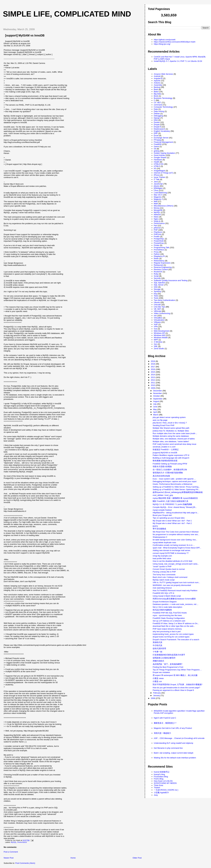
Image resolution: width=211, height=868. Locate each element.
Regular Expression (162, 263)
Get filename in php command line (168, 748)
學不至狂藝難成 (159, 529)
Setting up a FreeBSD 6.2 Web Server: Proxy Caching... (176, 487)
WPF (156, 340)
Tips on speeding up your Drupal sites (169, 518)
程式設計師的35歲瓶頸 (162, 610)
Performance (22, 842)
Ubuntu (157, 302)
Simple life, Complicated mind (67, 14)
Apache (157, 81)
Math (156, 204)
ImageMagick (159, 171)
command (158, 105)
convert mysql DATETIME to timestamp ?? (171, 553)
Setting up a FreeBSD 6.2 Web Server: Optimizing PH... (176, 489)
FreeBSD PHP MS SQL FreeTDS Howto (170, 613)
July (155, 404)
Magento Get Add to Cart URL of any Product (173, 728)
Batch (156, 92)
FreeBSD (158, 144)
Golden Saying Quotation (164, 153)
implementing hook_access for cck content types (173, 634)
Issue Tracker (160, 177)
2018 (153, 364)
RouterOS (158, 272)
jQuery (157, 186)
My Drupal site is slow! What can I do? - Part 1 (172, 521)
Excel (156, 135)
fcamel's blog (159, 774)
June (155, 407)
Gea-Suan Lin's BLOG (163, 781)
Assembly (158, 85)
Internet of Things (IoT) (164, 173)
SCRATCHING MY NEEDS (165, 783)
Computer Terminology (163, 107)
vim (155, 316)
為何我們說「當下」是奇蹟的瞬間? (167, 664)
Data (156, 109)
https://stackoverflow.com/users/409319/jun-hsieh (175, 42)
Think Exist (159, 785)
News (156, 217)
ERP (156, 133)
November (158, 393)
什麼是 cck (157, 681)
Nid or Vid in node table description (167, 607)
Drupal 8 (157, 127)
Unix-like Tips (159, 307)
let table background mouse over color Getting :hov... (175, 540)
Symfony (158, 291)
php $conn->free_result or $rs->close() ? (170, 423)
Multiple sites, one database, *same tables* (171, 441)
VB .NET (158, 309)
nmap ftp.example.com (162, 556)
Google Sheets (160, 157)
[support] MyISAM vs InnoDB (25, 35)
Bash (156, 89)
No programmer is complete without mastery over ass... (176, 534)
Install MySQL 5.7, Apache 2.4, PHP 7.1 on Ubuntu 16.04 (178, 61)
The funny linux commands (164, 575)
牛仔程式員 (157, 645)
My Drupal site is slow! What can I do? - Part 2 (172, 523)
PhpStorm (158, 232)
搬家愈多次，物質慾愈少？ (165, 723)
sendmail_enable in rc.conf (164, 447)
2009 (153, 388)
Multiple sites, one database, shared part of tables (174, 439)
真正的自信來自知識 (161, 476)
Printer (157, 245)
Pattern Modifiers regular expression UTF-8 (171, 455)
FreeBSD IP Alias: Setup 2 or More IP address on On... (176, 623)
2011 (153, 383)
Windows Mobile (161, 338)
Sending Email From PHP (164, 425)
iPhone (157, 175)
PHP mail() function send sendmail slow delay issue (174, 444)
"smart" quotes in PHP (162, 566)
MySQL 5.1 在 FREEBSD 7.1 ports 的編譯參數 (172, 504)
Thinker (157, 788)
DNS (156, 120)
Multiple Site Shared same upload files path (171, 428)
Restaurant (159, 265)
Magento (158, 197)
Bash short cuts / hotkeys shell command (170, 577)
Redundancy (159, 261)
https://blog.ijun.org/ (162, 44)
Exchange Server (161, 138)
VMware (157, 322)
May (155, 409)
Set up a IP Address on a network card (169, 621)
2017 (153, 367)
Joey (156, 795)
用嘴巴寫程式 (158, 661)
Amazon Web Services (163, 74)
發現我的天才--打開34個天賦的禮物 (168, 473)
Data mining (159, 111)
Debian (157, 114)
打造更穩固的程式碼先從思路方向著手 (169, 655)
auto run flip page (160, 420)
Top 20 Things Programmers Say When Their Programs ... (177, 670)
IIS (155, 168)
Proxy (156, 252)
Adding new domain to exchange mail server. (172, 550)
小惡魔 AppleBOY (161, 793)
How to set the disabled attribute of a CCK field (172, 561)
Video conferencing (162, 313)
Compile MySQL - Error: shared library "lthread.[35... (175, 507)
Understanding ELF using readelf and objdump (174, 743)
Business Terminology (163, 98)
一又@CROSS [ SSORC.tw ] (166, 790)
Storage (157, 289)
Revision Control (161, 269)
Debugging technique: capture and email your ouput (175, 481)
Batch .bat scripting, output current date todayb (174, 753)
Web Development (162, 331)
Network (157, 215)
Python (157, 254)
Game (156, 146)
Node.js (157, 221)
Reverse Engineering (163, 267)
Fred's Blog (159, 779)
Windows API (159, 333)
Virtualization (159, 320)
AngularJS (158, 78)
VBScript (158, 311)
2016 (153, 369)
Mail (156, 201)
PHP (156, 230)
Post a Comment (11, 852)
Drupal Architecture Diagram (165, 602)
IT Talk (157, 179)
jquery (155, 526)
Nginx (156, 219)
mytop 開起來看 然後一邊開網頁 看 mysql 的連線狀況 (175, 498)
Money (157, 208)
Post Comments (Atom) (25, 863)
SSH (156, 287)
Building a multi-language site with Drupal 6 (171, 458)
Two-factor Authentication (165, 300)
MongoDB (158, 210)
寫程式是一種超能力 (162, 733)
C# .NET (158, 103)
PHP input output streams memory (167, 629)
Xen (156, 344)
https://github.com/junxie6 (165, 40)
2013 (153, 377)
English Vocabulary (162, 131)
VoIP (156, 324)
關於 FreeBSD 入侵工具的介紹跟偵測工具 (170, 501)
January (157, 695)
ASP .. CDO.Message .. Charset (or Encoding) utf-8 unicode (179, 738)
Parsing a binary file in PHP (164, 572)
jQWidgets (158, 188)
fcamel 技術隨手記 (162, 772)
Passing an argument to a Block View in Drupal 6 (173, 690)
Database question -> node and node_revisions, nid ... (176, 604)
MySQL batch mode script (164, 580)
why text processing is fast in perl (167, 631)
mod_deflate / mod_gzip (163, 495)
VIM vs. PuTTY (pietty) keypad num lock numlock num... (176, 582)
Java (156, 182)
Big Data (158, 94)
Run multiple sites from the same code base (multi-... (175, 433)
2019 (153, 361)
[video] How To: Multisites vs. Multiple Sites (171, 431)
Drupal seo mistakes (161, 672)
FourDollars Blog (161, 777)
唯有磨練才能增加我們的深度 (165, 461)
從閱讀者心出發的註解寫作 (164, 658)
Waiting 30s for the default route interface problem (175, 758)
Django (157, 118)
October (157, 396)
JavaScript (158, 184)
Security (157, 278)
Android (157, 76)
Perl (156, 226)
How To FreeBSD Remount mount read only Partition (175, 591)
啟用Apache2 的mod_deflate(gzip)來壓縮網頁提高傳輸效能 (178, 492)
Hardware (158, 160)
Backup (157, 87)
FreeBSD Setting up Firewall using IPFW (170, 464)
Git (155, 149)
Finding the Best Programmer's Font (168, 667)
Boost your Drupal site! (162, 515)
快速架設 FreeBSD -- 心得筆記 (166, 450)
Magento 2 (158, 199)
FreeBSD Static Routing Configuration (169, 618)
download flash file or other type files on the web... (174, 626)
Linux (156, 190)
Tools (156, 298)
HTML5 (157, 166)
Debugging (158, 116)
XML (156, 346)
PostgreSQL (159, 239)
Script (156, 276)
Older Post (137, 858)
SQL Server (159, 285)
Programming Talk (162, 247)
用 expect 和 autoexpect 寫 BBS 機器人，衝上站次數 (175, 675)
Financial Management (164, 142)
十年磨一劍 (157, 652)
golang (157, 151)
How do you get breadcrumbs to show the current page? (176, 688)
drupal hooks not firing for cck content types (171, 637)
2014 (153, 375)
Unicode (157, 305)
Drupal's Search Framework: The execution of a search (176, 640)
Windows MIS (160, 335)
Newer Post (9, 858)
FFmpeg (157, 140)
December (158, 391)
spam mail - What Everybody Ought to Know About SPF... (177, 548)
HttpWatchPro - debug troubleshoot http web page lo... (176, 513)
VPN (156, 327)
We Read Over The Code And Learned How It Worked (176, 532)
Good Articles (159, 155)
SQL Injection (160, 283)
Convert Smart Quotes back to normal (169, 569)
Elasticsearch (159, 129)
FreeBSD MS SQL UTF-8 (163, 593)
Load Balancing (160, 193)
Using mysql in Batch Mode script (167, 596)
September (158, 399)
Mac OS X (158, 195)
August (156, 401)
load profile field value (162, 558)
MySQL (14, 842)
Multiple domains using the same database (171, 436)
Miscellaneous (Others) (164, 206)
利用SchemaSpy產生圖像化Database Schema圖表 (174, 599)
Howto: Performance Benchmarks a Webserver (173, 484)
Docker (157, 122)
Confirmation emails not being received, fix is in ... (174, 545)
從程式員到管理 (159, 648)
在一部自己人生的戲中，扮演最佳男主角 (170, 470)
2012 (153, 380)
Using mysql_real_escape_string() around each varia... (176, 564)
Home (73, 858)
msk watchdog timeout (162, 588)
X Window (158, 342)
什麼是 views (158, 678)
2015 (153, 372)
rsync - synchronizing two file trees (167, 615)
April (155, 412)
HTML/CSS (159, 164)
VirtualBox (158, 318)
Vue (156, 329)
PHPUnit (158, 234)
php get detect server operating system (169, 417)
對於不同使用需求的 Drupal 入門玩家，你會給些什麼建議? (178, 684)
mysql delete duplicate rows (164, 542)
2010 (153, 385)
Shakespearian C (160, 537)
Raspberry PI (159, 256)
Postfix (157, 237)
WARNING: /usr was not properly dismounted (172, 585)
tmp (155, 294)
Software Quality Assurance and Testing (171, 280)
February (157, 693)
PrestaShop (159, 243)
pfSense (157, 228)
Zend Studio (159, 349)
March (156, 415)
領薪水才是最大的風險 (162, 467)
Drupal (157, 125)
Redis (156, 258)
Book (156, 96)
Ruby (156, 274)
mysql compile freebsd (162, 510)
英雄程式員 (157, 642)
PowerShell (159, 241)
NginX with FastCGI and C (165, 718)
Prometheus (159, 250)
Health (157, 162)
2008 (153, 698)
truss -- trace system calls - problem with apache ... (174, 479)
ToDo (156, 296)
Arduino (157, 83)
